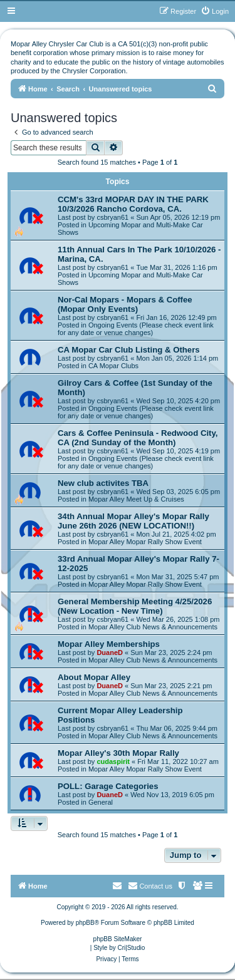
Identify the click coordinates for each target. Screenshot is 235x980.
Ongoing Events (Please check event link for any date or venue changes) (136, 329)
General (101, 802)
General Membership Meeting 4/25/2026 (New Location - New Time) (135, 606)
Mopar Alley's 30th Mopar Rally (118, 753)
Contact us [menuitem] (150, 885)
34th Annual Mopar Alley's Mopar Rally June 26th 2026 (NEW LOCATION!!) (133, 521)
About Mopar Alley (94, 677)
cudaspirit (113, 761)
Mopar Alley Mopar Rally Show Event (145, 542)
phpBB (85, 923)
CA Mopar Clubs (113, 366)
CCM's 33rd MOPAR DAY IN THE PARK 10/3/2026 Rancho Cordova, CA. (133, 204)
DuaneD (110, 652)
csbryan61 (112, 217)
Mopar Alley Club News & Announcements (153, 627)
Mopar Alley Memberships (109, 644)
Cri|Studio (132, 948)
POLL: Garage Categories (108, 786)
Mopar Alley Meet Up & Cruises (136, 499)
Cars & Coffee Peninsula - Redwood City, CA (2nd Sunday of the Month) (138, 438)
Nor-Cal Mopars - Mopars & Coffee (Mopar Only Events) (125, 304)
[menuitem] (215, 11)
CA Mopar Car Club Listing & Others (129, 350)
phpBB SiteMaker (118, 939)
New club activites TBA (103, 483)
